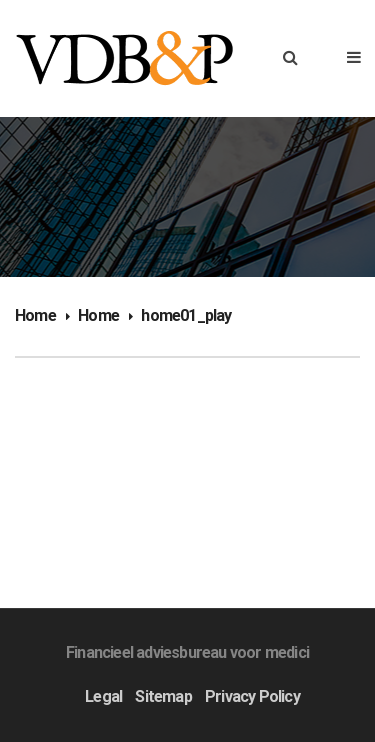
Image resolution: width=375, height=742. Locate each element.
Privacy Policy (252, 696)
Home (35, 315)
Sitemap (163, 696)
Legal (103, 696)
